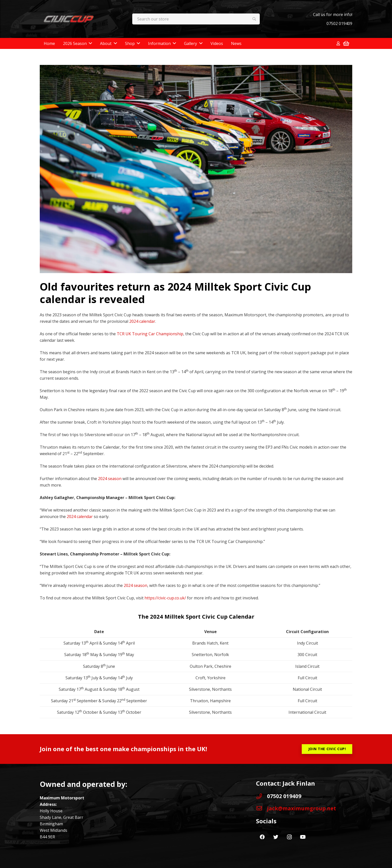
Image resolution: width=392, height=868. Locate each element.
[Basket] (346, 43)
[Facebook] (262, 837)
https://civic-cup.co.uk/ (165, 598)
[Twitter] (276, 837)
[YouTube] (303, 837)
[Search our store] (196, 19)
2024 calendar (142, 321)
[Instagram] (289, 837)
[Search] (254, 19)
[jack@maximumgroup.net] (261, 808)
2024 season (110, 479)
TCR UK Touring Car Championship (150, 334)
